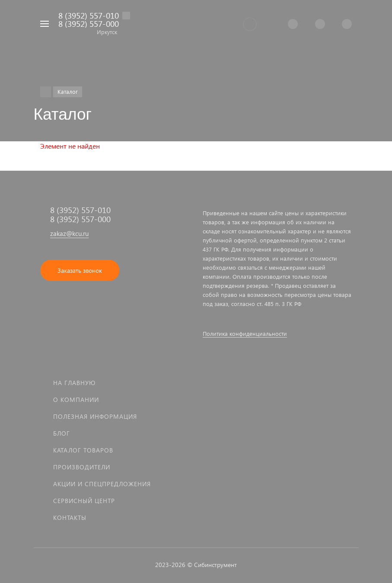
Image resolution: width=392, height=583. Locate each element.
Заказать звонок (80, 270)
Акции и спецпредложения (102, 484)
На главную (74, 383)
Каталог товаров (83, 450)
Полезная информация (95, 416)
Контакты (70, 518)
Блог (62, 433)
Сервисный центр (84, 501)
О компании (76, 400)
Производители (82, 467)
